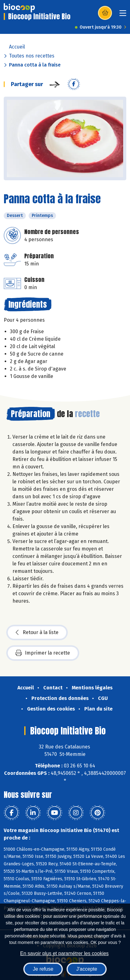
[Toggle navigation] (123, 15)
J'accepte (87, 969)
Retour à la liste (37, 633)
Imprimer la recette (43, 653)
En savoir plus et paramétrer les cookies (65, 953)
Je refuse (43, 969)
